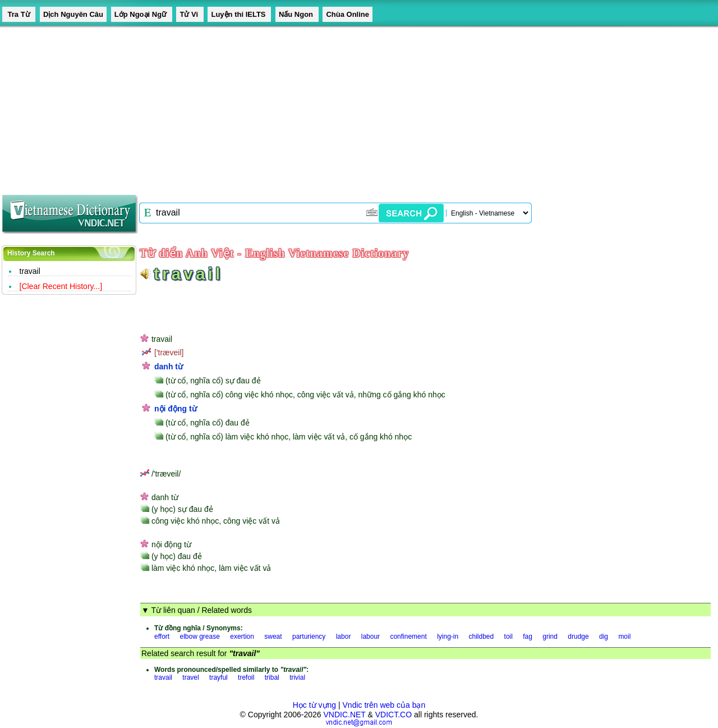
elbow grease (199, 637)
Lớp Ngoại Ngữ (142, 14)
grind (550, 637)
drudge (578, 637)
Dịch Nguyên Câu (73, 14)
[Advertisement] (337, 107)
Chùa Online (348, 14)
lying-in (448, 637)
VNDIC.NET (344, 715)
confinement (408, 637)
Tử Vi (190, 14)
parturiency (309, 637)
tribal (272, 677)
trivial (297, 677)
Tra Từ (19, 14)
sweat (273, 637)
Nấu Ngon (297, 14)
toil (508, 637)
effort (162, 637)
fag (528, 637)
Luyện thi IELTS (239, 14)
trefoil (246, 677)
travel (190, 677)
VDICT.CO (393, 715)
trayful (218, 677)
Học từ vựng (314, 705)
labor (344, 637)
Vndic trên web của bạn (384, 705)
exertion (242, 637)
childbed (482, 637)
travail (30, 271)
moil (624, 637)
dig (604, 637)
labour (370, 637)
